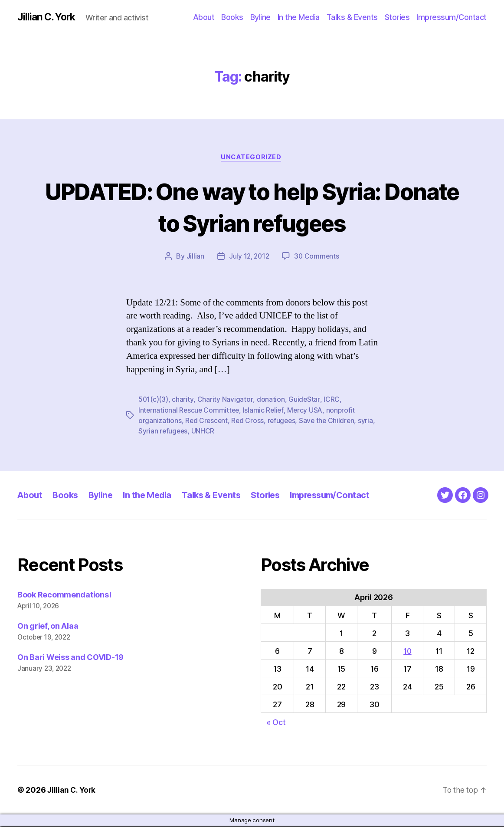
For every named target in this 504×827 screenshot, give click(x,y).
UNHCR (223, 432)
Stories (397, 17)
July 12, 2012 (249, 258)
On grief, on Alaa (48, 627)
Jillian (194, 258)
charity (183, 401)
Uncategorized (252, 158)
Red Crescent (207, 422)
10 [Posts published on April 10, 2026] (407, 652)
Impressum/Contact (452, 17)
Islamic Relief (265, 411)
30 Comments (318, 258)
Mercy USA (308, 411)
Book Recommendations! (64, 596)
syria (146, 432)
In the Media (299, 17)
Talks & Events (352, 17)
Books (232, 17)
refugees (283, 422)
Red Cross (249, 422)
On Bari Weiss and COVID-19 (70, 658)
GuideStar (304, 401)
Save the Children (330, 422)
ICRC (331, 401)
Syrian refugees (182, 432)
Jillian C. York (48, 17)
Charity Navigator (225, 401)
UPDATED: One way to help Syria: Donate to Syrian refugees (252, 207)
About (204, 17)
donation (270, 401)
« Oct (276, 723)
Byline (260, 17)
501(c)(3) (154, 401)
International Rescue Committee (190, 411)
